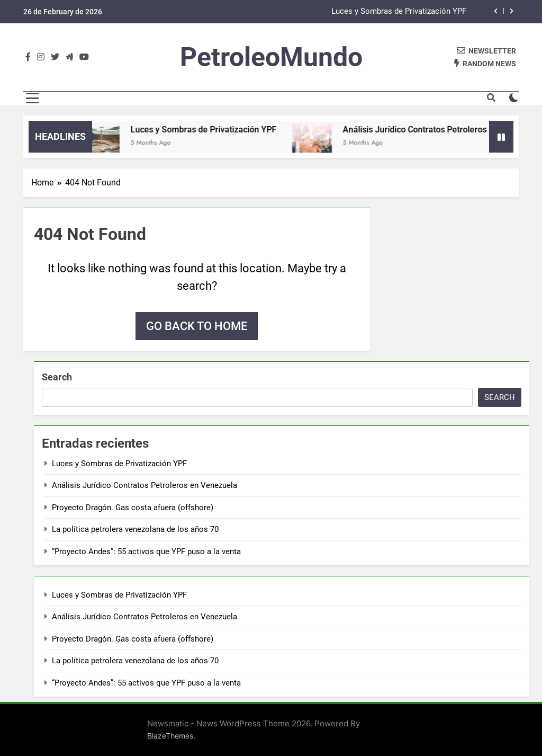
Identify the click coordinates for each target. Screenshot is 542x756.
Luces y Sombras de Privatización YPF (399, 12)
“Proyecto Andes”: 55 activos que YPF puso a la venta (146, 552)
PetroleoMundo (271, 57)
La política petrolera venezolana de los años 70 (135, 529)
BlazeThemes (170, 736)
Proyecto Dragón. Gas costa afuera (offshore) (133, 508)
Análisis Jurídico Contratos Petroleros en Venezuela (144, 485)
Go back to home (197, 326)
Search (57, 377)
